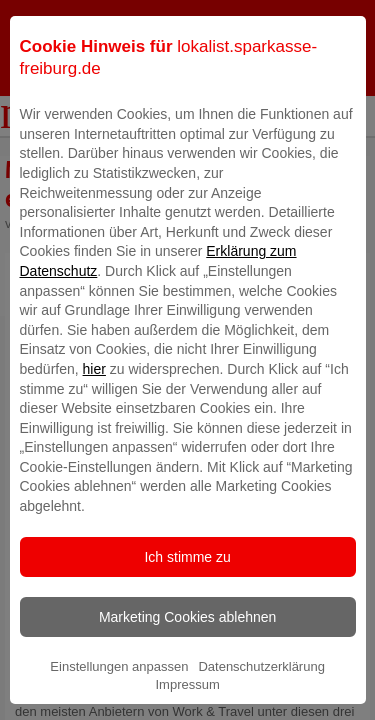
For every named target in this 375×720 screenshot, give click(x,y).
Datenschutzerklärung (261, 700)
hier (94, 403)
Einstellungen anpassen (119, 700)
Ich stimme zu (187, 591)
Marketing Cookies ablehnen (187, 651)
